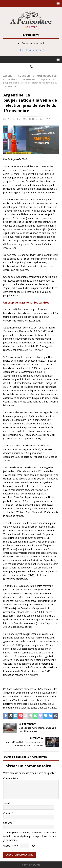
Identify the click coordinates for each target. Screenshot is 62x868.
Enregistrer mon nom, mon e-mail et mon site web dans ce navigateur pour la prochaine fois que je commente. (30, 836)
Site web (8, 823)
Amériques (24, 76)
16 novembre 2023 (17, 119)
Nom (6, 803)
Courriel (7, 813)
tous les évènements (33, 50)
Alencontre (38, 119)
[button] (57, 3)
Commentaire (11, 778)
